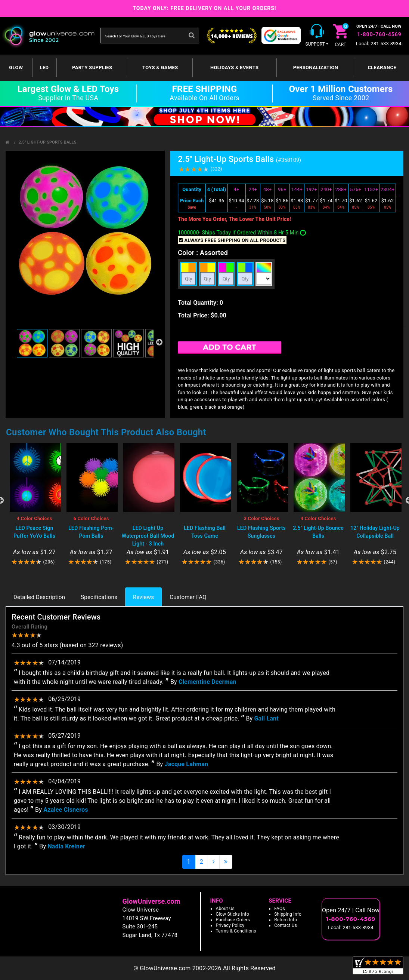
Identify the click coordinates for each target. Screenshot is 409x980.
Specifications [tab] (99, 597)
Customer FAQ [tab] (188, 597)
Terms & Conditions (236, 931)
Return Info (286, 920)
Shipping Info (288, 914)
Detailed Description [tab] (39, 597)
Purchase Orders (233, 920)
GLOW (16, 67)
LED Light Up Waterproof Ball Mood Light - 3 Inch (148, 536)
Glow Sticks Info (233, 914)
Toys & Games (160, 67)
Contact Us (286, 925)
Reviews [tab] (143, 597)
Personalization (316, 67)
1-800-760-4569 (379, 34)
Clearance (382, 67)
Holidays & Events (234, 67)
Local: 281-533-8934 (379, 44)
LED (44, 67)
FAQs (280, 909)
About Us (225, 909)
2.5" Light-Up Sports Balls (48, 142)
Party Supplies (92, 67)
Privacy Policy (230, 925)
